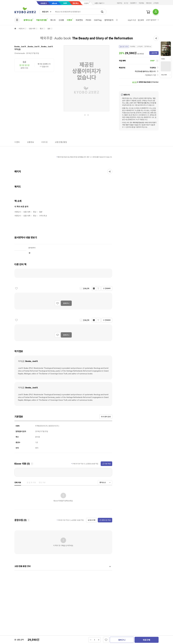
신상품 (61, 20)
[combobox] (46, 12)
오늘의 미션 (132, 20)
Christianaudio (20, 53)
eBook (54, 3)
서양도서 (21, 29)
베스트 (53, 20)
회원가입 (120, 3)
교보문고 (44, 3)
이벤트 (163, 59)
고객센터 (156, 3)
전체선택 (86, 289)
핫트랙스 (76, 3)
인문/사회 (32, 29)
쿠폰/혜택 (164, 75)
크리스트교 (43, 216)
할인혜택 (141, 20)
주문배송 (141, 3)
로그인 (126, 3)
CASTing (98, 20)
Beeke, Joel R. (20, 47)
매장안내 (149, 3)
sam (65, 3)
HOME (15, 29)
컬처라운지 (109, 20)
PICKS (88, 20)
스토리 (86, 3)
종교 (41, 29)
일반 (49, 29)
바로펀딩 (79, 20)
